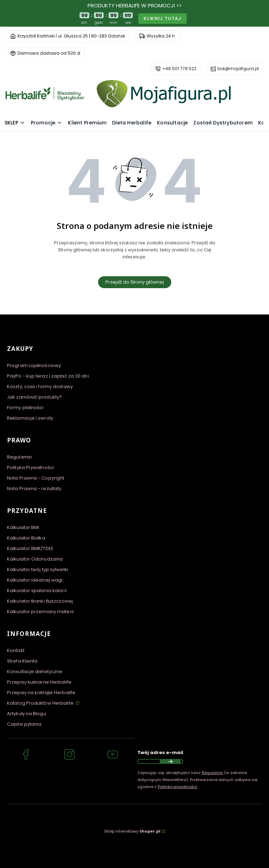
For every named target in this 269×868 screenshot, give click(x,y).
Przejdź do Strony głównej (135, 282)
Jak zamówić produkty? (35, 397)
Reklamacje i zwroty (30, 418)
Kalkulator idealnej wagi (35, 580)
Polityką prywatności (177, 787)
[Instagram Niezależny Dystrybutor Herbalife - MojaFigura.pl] (69, 755)
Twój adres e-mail (160, 752)
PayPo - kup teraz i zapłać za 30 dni (48, 376)
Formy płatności (25, 408)
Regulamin (19, 457)
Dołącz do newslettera (170, 761)
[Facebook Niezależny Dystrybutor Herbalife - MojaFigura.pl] (26, 755)
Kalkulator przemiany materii (40, 612)
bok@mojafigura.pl (238, 69)
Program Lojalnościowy (34, 365)
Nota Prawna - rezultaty (34, 489)
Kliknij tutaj (163, 18)
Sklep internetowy (132, 831)
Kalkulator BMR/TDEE (30, 548)
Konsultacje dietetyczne (35, 672)
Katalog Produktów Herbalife (41, 703)
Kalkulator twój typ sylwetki (38, 569)
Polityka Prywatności (30, 467)
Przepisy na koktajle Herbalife (41, 693)
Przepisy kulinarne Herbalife (39, 682)
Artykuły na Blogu (27, 714)
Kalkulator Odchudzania (35, 559)
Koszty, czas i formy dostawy (40, 386)
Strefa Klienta (22, 661)
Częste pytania (24, 724)
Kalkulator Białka (26, 538)
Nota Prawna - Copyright (36, 478)
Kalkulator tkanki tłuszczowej (40, 601)
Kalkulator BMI (23, 527)
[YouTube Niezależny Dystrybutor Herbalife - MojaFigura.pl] (113, 755)
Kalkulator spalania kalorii (37, 591)
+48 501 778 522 (179, 69)
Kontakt (16, 650)
